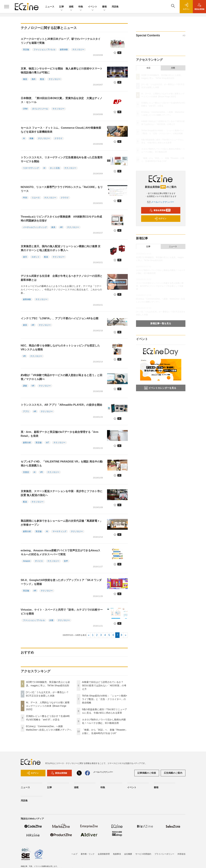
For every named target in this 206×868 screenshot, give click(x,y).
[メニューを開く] (7, 7)
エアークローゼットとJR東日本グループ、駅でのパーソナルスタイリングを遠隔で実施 (61, 41)
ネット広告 (55, 168)
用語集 (115, 7)
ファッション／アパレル (44, 50)
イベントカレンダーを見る (160, 388)
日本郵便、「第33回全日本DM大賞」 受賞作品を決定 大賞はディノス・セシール (62, 100)
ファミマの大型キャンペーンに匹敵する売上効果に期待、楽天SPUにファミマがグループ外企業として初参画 (160, 286)
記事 (62, 7)
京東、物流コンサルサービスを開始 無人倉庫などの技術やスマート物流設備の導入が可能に (62, 71)
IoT (48, 443)
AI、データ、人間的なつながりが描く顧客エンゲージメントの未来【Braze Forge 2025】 (48, 706)
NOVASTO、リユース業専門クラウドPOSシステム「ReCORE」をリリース (62, 189)
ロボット (36, 257)
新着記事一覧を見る (161, 323)
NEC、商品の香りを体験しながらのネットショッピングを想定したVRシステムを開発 (60, 348)
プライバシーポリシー (164, 854)
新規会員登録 (160, 210)
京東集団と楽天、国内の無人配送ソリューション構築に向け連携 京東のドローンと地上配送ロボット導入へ (61, 248)
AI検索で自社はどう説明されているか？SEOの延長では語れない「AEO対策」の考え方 (104, 685)
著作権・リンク (88, 854)
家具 (53, 227)
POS (25, 198)
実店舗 (26, 50)
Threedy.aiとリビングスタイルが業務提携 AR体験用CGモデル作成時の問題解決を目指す (61, 219)
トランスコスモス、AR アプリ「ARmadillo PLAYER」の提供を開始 (62, 405)
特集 (81, 7)
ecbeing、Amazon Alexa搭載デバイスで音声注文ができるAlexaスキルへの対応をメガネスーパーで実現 (61, 552)
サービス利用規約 (143, 854)
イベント (93, 7)
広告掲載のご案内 (173, 773)
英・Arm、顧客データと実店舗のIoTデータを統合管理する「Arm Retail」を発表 (60, 434)
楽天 (25, 257)
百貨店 (26, 472)
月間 (173, 68)
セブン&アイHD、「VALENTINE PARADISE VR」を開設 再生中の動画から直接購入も (62, 464)
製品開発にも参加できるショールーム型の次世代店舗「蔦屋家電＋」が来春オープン (62, 523)
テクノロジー (78, 50)
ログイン (160, 219)
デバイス (39, 561)
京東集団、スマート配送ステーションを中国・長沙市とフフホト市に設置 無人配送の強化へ (62, 493)
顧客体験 (64, 50)
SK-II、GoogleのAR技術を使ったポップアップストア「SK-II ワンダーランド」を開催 (61, 582)
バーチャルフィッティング (35, 227)
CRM (25, 109)
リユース (36, 198)
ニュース (50, 7)
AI (24, 138)
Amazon (27, 561)
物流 (25, 79)
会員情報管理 (104, 854)
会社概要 (128, 854)
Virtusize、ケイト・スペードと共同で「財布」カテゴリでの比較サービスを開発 (62, 612)
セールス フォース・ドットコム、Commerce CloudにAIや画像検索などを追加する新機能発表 (61, 130)
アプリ (26, 411)
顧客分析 (27, 443)
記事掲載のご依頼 (147, 773)
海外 (34, 79)
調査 (25, 386)
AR (61, 227)
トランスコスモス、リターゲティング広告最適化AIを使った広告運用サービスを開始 (62, 159)
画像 (31, 138)
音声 (66, 561)
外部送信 (181, 854)
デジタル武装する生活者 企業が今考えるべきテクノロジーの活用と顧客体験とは (62, 278)
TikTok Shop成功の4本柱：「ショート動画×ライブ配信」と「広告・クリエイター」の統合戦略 (105, 699)
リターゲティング (31, 168)
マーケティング (59, 531)
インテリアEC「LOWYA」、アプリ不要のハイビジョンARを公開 (60, 318)
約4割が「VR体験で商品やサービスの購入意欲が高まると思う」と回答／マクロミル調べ (62, 377)
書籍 (104, 7)
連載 (71, 7)
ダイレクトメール (40, 109)
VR (24, 356)
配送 (42, 79)
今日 (148, 68)
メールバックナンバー (161, 202)
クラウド (58, 138)
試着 (51, 620)
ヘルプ (74, 854)
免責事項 (117, 854)
